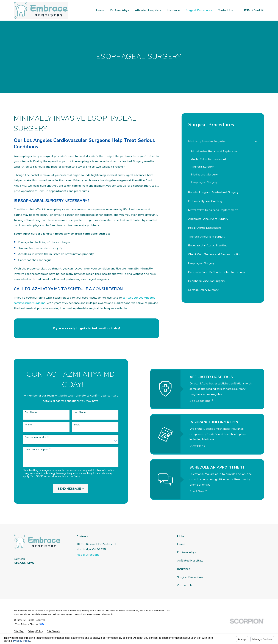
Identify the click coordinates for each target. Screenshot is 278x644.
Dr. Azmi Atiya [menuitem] (119, 10)
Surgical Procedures (190, 577)
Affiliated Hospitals (190, 561)
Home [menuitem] (100, 10)
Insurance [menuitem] (173, 10)
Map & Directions (88, 555)
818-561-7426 (254, 10)
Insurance (184, 569)
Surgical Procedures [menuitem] (199, 10)
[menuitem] (220, 141)
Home (181, 544)
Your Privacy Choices (30, 624)
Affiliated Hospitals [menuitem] (148, 10)
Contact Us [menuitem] (225, 10)
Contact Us (185, 585)
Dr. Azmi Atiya (187, 552)
